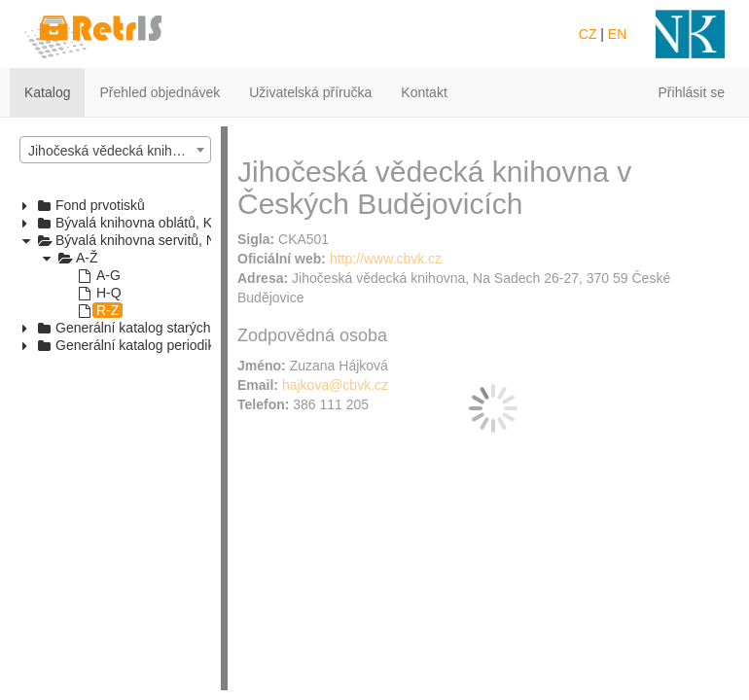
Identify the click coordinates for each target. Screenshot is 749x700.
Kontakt (424, 92)
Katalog (47, 92)
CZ (588, 34)
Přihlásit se (692, 92)
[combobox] (115, 150)
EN (617, 34)
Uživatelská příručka (310, 92)
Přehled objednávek (160, 92)
